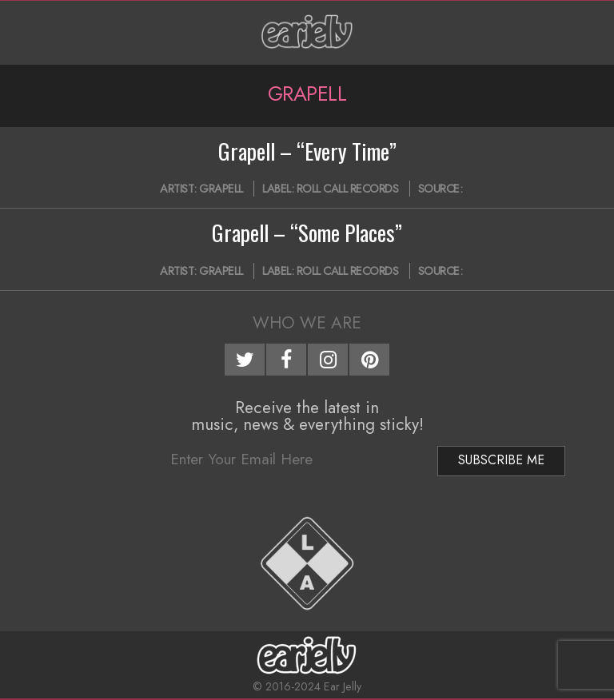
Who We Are (307, 323)
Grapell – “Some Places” (307, 233)
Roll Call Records (348, 189)
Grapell (221, 189)
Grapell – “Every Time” (307, 151)
